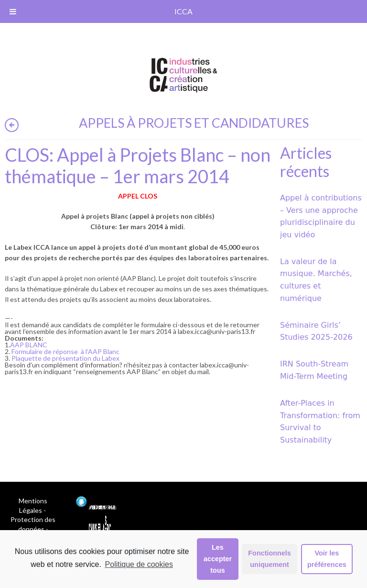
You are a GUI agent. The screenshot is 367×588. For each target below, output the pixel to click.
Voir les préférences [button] (327, 559)
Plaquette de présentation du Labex (65, 358)
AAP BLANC (29, 345)
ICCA (183, 11)
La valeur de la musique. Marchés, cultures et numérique (316, 280)
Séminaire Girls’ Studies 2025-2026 (316, 331)
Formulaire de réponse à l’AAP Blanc (65, 351)
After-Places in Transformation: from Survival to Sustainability (320, 422)
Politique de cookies (139, 564)
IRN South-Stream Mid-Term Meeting (314, 370)
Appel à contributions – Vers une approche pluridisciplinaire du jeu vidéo (321, 216)
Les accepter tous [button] (218, 559)
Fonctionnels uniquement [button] (270, 559)
